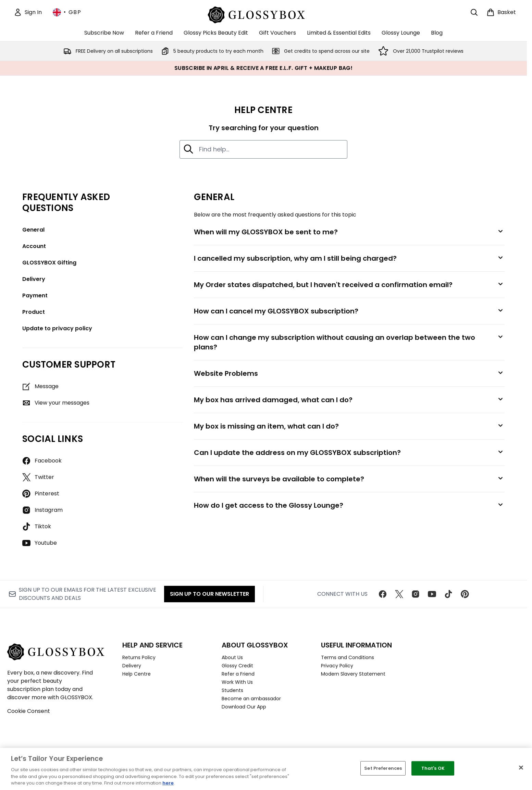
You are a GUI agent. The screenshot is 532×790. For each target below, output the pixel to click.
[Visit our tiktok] (448, 594)
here (168, 783)
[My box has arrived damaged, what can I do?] (349, 400)
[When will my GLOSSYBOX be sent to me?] (349, 232)
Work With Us (237, 682)
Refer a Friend (238, 674)
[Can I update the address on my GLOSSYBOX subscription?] (349, 453)
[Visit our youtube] (432, 594)
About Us (232, 657)
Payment (35, 295)
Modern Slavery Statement (353, 674)
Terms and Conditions (348, 657)
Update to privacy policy (57, 328)
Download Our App (244, 707)
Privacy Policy (337, 666)
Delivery (34, 279)
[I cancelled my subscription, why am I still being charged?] (349, 258)
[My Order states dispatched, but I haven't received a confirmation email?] (349, 285)
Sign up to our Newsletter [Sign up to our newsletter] (209, 594)
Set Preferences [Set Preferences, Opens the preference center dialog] (383, 768)
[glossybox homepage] (264, 14)
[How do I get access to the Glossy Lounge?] (349, 505)
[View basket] (501, 12)
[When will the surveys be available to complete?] (349, 479)
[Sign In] (28, 12)
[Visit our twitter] (399, 594)
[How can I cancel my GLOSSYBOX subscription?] (349, 311)
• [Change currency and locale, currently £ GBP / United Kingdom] (67, 12)
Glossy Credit (237, 666)
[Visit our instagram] (416, 594)
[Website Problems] (349, 373)
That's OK (433, 768)
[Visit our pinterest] (465, 594)
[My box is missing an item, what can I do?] (349, 426)
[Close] (521, 768)
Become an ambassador (251, 699)
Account (34, 246)
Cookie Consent (29, 711)
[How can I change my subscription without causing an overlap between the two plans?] (349, 342)
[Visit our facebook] (383, 594)
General (33, 230)
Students (232, 690)
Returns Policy (139, 657)
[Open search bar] (474, 12)
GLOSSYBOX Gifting (49, 263)
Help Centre (137, 674)
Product (34, 312)
